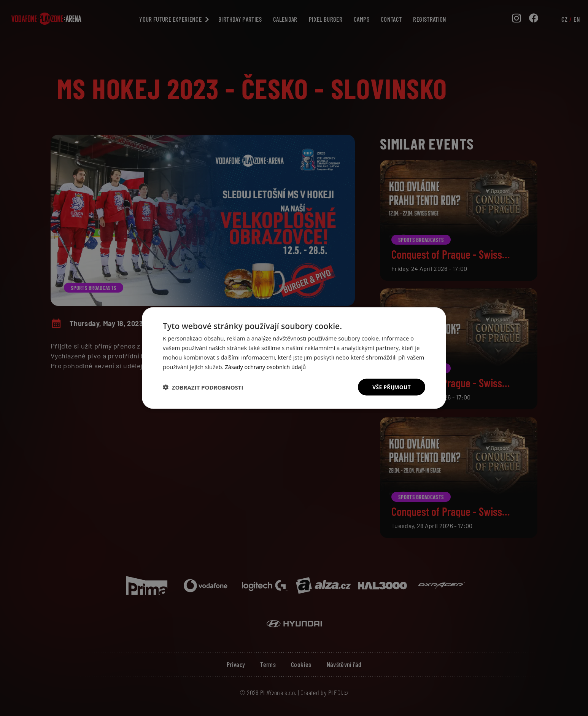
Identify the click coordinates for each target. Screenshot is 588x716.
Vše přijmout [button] (391, 387)
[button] (203, 387)
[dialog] (294, 358)
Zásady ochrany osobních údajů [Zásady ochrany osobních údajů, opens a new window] (267, 366)
